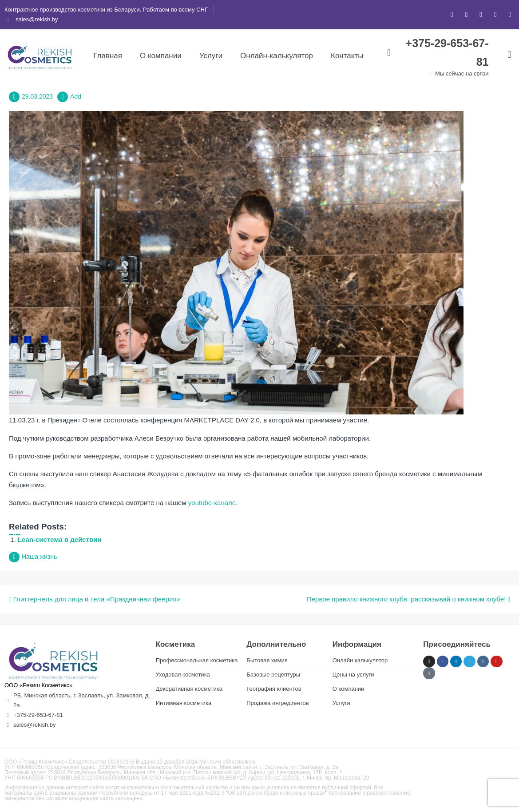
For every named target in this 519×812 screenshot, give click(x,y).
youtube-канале (212, 503)
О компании (161, 56)
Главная (108, 56)
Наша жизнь (39, 557)
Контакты (347, 56)
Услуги (211, 56)
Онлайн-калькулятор (277, 56)
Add (76, 96)
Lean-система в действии (60, 539)
